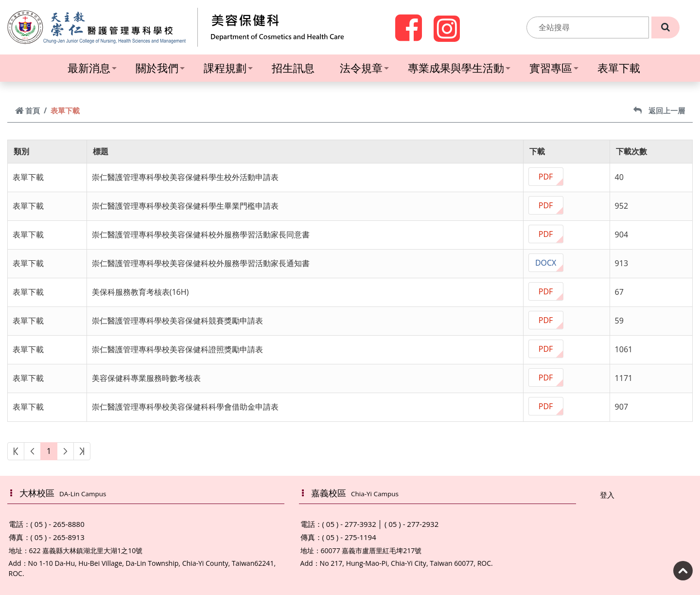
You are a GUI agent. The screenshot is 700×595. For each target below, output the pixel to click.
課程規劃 (228, 68)
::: (521, 27)
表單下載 (619, 68)
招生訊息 (293, 68)
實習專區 (554, 68)
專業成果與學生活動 (459, 68)
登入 (607, 495)
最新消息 (92, 68)
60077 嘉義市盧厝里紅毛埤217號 (371, 550)
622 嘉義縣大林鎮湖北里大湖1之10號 (86, 550)
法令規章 (364, 68)
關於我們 (160, 68)
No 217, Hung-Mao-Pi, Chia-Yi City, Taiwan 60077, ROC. (406, 563)
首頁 (27, 110)
